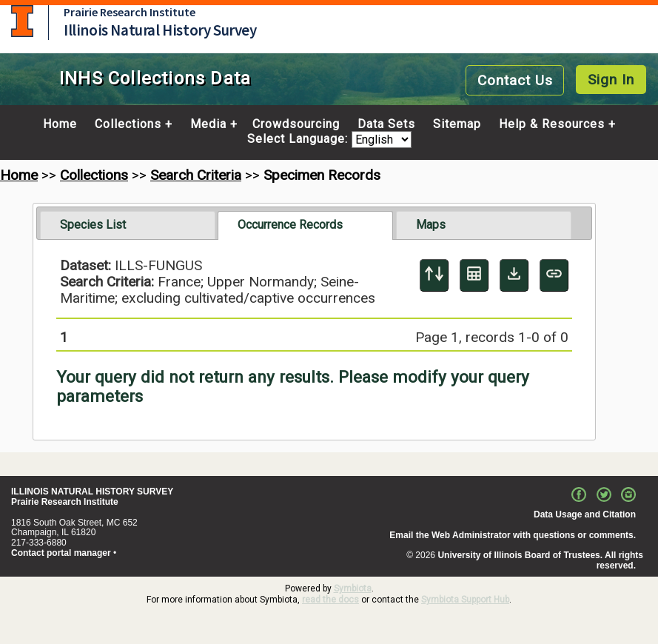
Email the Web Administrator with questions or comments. (513, 535)
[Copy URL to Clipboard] (554, 275)
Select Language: (299, 140)
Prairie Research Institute (130, 12)
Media (208, 124)
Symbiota (353, 588)
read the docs (330, 600)
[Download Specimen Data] (514, 275)
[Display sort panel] (434, 275)
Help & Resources (552, 124)
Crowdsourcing (296, 124)
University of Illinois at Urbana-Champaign (22, 21)
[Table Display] (474, 275)
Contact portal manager (61, 553)
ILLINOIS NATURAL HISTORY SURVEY (92, 492)
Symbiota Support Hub (465, 600)
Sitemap (457, 124)
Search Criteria (196, 175)
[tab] (128, 225)
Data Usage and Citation (585, 514)
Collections (128, 124)
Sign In (611, 80)
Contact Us (515, 80)
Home (60, 124)
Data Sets (386, 124)
